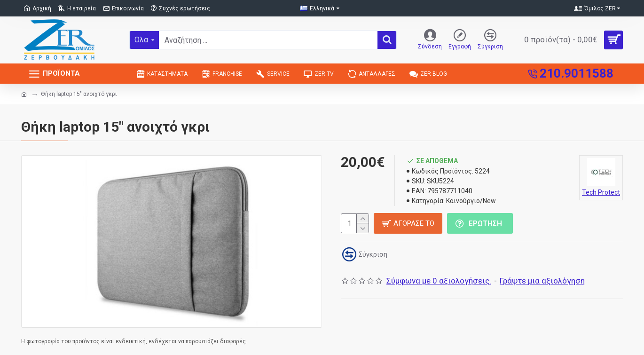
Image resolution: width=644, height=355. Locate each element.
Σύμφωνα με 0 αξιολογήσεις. (439, 281)
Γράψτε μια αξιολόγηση (542, 281)
